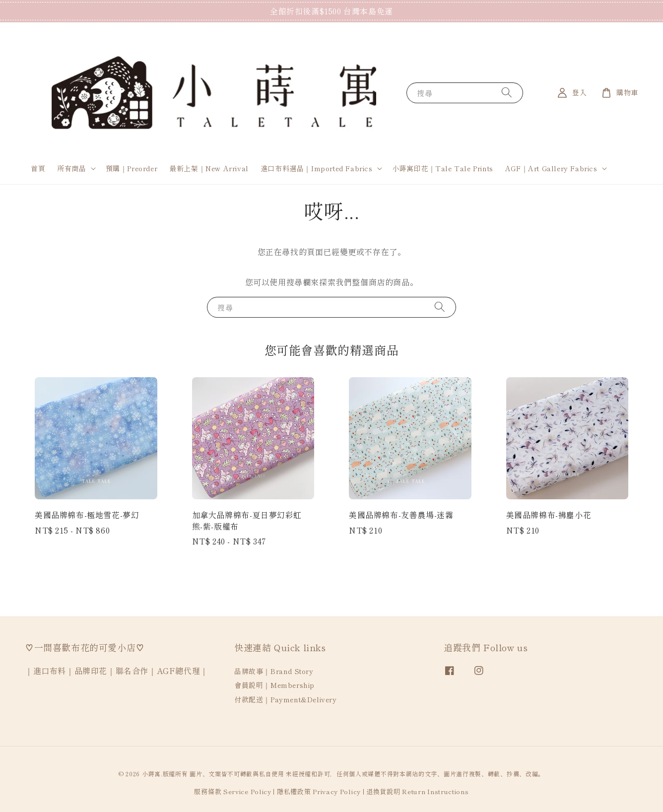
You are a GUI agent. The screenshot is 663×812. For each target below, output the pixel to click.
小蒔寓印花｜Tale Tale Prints (443, 168)
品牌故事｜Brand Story (274, 671)
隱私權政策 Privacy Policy (319, 791)
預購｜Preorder (132, 168)
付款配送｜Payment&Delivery (286, 699)
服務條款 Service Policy (232, 791)
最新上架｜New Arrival (209, 168)
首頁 (38, 168)
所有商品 (71, 168)
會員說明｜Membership (274, 685)
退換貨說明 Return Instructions (418, 791)
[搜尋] (507, 93)
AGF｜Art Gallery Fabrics (551, 168)
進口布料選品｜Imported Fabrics (317, 168)
